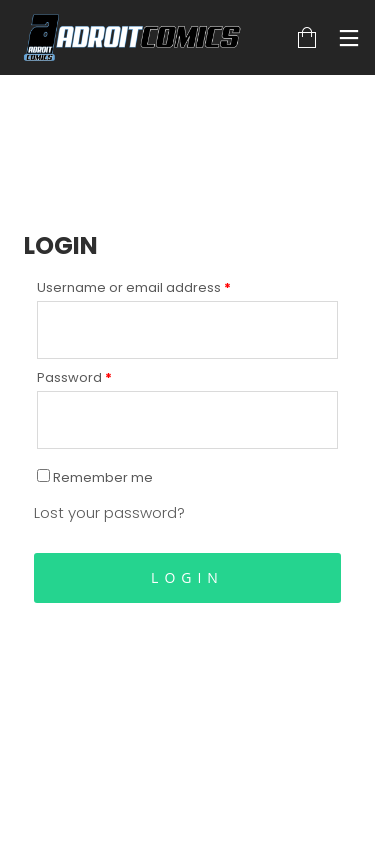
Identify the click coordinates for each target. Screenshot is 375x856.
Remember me (95, 477)
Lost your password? (109, 512)
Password (74, 377)
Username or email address (134, 287)
